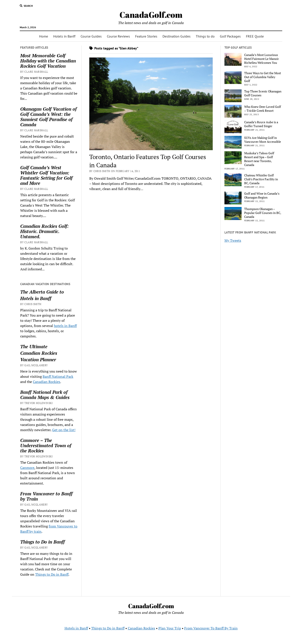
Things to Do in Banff (42, 542)
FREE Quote (255, 36)
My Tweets (233, 240)
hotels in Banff (65, 326)
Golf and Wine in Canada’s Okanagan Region (262, 195)
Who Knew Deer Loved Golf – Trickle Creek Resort (263, 109)
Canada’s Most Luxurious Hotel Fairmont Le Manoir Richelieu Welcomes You (261, 59)
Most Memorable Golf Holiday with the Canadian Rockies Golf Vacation (48, 61)
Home (44, 36)
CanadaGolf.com (151, 15)
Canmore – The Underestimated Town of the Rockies (46, 445)
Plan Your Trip (170, 628)
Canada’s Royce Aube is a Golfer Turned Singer (261, 124)
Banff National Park (58, 376)
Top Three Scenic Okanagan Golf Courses (263, 93)
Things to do (205, 36)
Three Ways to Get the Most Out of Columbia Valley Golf (263, 77)
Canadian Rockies (39, 353)
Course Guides (91, 36)
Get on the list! (64, 430)
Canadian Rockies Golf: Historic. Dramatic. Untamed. (44, 231)
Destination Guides (177, 36)
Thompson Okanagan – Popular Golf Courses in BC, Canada (263, 213)
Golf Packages (230, 36)
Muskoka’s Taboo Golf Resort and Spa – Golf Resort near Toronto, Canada (259, 159)
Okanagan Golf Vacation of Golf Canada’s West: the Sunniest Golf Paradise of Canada (48, 117)
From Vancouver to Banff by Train (46, 496)
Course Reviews (118, 36)
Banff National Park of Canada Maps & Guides (45, 395)
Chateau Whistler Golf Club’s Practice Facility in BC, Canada (261, 179)
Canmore (27, 468)
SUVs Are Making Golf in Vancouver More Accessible (263, 140)
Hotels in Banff (64, 36)
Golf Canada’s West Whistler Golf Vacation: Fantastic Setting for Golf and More (46, 175)
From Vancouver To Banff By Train (211, 628)
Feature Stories (146, 36)
